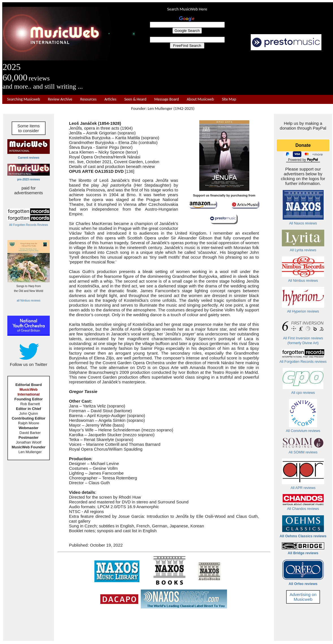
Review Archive (60, 99)
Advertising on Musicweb (303, 597)
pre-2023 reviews (29, 179)
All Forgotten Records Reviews (28, 225)
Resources (88, 99)
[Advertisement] (234, 73)
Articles (110, 99)
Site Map (229, 99)
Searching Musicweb (24, 99)
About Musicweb (200, 99)
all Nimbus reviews (28, 301)
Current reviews (29, 158)
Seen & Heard (135, 99)
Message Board (167, 99)
